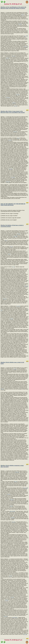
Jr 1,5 (18, 138)
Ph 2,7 (9, 254)
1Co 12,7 (11, 169)
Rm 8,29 (12, 500)
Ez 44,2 (14, 522)
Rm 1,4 (14, 56)
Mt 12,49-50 (15, 617)
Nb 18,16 (6, 616)
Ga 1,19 (25, 634)
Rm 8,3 (2, 389)
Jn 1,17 (26, 47)
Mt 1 (6, 240)
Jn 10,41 (14, 103)
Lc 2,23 (15, 369)
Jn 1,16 (7, 58)
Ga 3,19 (13, 597)
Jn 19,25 (12, 518)
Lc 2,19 (18, 94)
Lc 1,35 (20, 24)
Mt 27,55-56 (12, 511)
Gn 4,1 (9, 494)
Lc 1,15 (10, 140)
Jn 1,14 (23, 15)
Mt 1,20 (16, 482)
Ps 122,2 (7, 600)
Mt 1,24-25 (25, 488)
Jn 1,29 (27, 286)
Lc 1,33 (18, 306)
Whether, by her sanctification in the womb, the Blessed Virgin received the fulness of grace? (13, 8)
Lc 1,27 (11, 576)
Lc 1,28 (26, 36)
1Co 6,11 (8, 182)
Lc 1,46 (16, 106)
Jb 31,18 (15, 132)
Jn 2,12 (11, 506)
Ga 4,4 (11, 247)
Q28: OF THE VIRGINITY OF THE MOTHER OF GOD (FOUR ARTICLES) (13, 204)
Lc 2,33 (18, 234)
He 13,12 (13, 177)
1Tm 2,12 (8, 97)
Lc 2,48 (15, 236)
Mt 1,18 (11, 319)
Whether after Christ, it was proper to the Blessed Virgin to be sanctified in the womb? (13, 112)
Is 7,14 (13, 267)
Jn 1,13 (5, 299)
